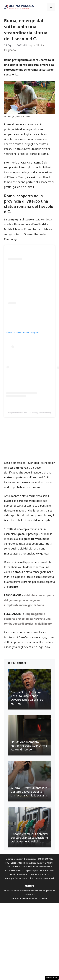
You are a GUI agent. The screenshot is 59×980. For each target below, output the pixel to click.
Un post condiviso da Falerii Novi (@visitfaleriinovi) (30, 413)
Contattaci (49, 878)
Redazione (16, 898)
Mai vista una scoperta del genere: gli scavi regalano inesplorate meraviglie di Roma (29, 600)
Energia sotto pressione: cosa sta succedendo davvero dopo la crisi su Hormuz (27, 698)
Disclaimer (43, 898)
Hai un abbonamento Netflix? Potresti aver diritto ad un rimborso (29, 746)
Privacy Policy (29, 898)
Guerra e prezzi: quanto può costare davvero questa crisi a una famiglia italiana (29, 792)
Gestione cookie (52, 978)
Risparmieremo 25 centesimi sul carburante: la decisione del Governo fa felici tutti (29, 838)
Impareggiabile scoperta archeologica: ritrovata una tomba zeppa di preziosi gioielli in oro (28, 619)
